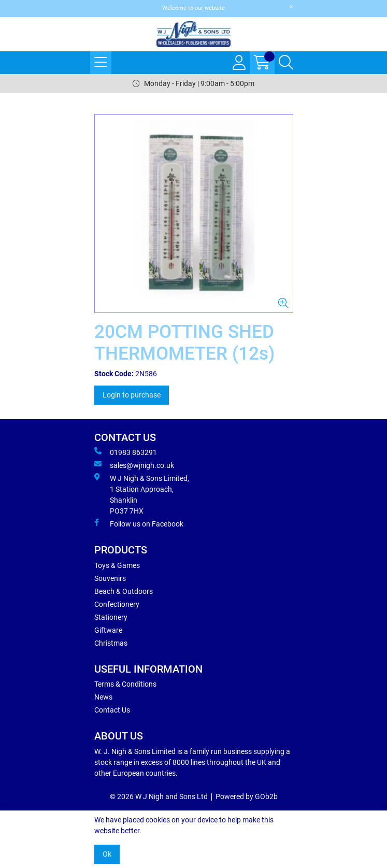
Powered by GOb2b (247, 796)
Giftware (108, 630)
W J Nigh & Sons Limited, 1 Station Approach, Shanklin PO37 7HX (142, 494)
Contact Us (112, 710)
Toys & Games (117, 565)
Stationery (111, 617)
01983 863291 (126, 452)
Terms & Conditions (125, 684)
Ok (107, 854)
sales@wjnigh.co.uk (134, 465)
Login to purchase (132, 395)
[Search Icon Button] (286, 63)
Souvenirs (110, 578)
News (103, 697)
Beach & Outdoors (124, 591)
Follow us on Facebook (139, 523)
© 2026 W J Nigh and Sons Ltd (159, 796)
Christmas (111, 643)
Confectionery (117, 604)
